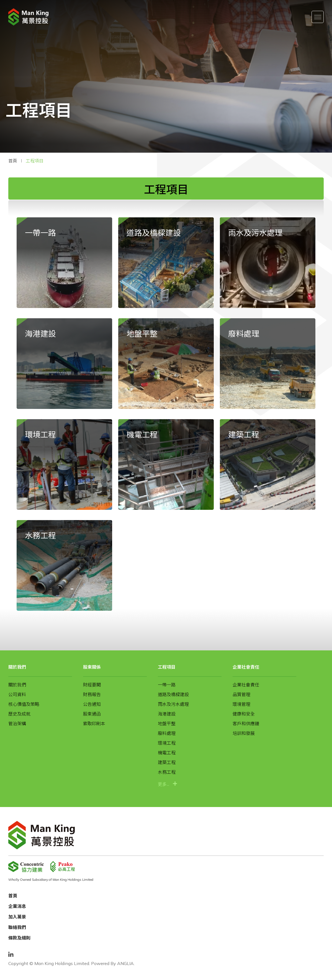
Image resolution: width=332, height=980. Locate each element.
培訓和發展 (244, 733)
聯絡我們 (17, 927)
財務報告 (92, 694)
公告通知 (92, 704)
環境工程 (167, 743)
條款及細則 (19, 938)
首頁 (13, 161)
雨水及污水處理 (173, 704)
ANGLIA (125, 963)
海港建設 (167, 714)
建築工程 (167, 762)
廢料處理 (167, 733)
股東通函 (92, 714)
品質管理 (241, 694)
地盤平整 (167, 724)
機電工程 (167, 753)
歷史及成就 (19, 714)
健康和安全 (244, 714)
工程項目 (35, 161)
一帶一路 (167, 685)
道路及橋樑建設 (173, 694)
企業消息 (17, 906)
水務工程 (167, 772)
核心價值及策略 (24, 704)
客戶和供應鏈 (246, 724)
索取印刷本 (94, 724)
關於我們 (17, 667)
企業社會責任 (246, 667)
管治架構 (17, 724)
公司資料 (17, 694)
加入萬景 (17, 917)
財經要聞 (92, 685)
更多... (164, 784)
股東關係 (92, 667)
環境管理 (241, 704)
